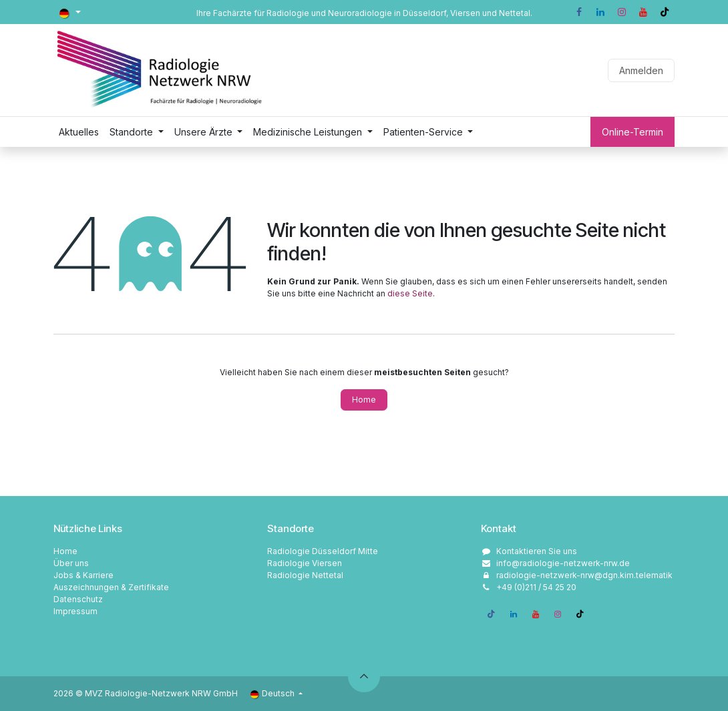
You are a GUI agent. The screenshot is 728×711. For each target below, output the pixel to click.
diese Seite (410, 293)
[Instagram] (622, 12)
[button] (364, 676)
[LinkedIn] (600, 12)
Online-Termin (632, 132)
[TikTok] (665, 12)
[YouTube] (643, 12)
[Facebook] (579, 12)
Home (364, 400)
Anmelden (641, 70)
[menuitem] (79, 132)
